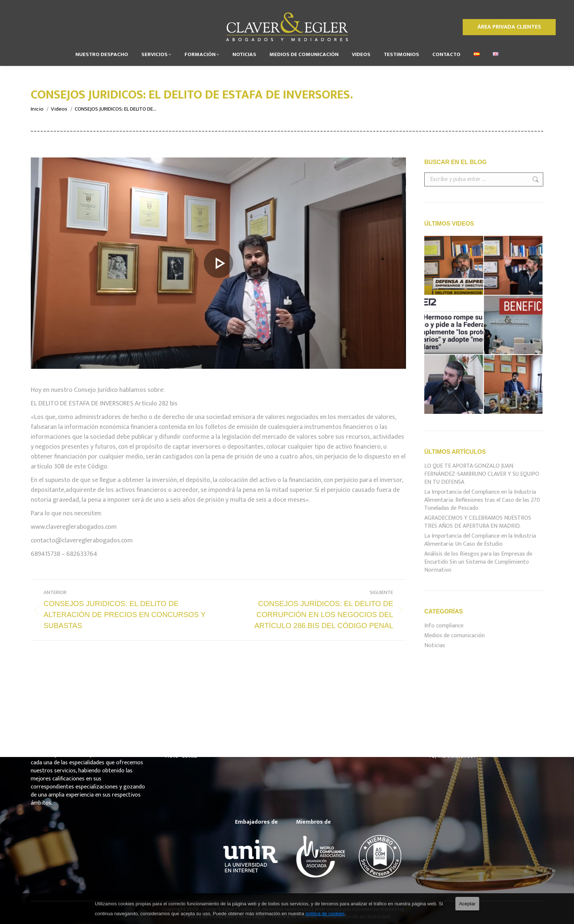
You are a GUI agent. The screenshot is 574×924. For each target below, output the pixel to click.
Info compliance (444, 626)
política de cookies (325, 914)
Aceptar (467, 904)
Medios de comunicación (454, 636)
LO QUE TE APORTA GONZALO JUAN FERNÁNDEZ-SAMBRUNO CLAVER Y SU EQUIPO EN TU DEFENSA (482, 474)
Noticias (435, 646)
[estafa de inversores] (218, 263)
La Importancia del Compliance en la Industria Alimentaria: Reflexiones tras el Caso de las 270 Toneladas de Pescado (482, 500)
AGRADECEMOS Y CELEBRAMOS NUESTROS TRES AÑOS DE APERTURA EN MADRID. (478, 522)
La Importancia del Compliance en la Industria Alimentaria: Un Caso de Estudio (480, 540)
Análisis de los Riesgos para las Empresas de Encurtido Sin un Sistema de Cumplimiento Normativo (478, 562)
